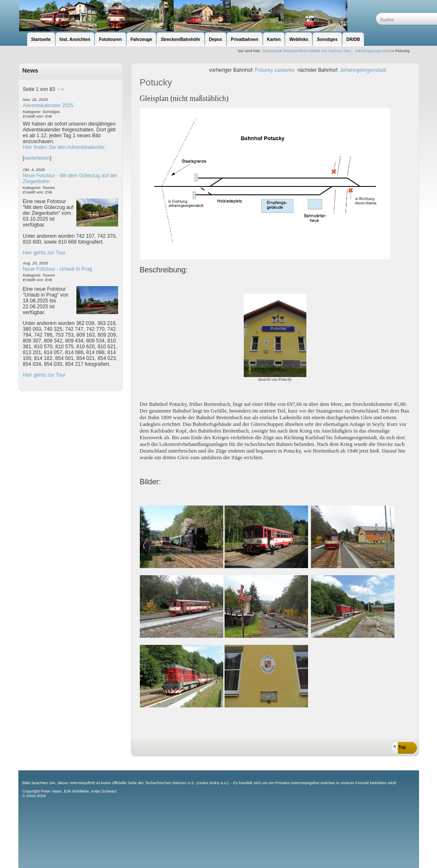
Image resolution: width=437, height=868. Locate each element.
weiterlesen (37, 158)
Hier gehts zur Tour (44, 253)
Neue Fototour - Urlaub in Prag (58, 269)
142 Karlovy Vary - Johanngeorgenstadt (356, 51)
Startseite (271, 51)
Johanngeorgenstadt (363, 70)
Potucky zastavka (275, 70)
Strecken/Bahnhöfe (300, 51)
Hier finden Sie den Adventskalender (64, 147)
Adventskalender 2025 (48, 106)
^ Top (400, 747)
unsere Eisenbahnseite (197, 16)
